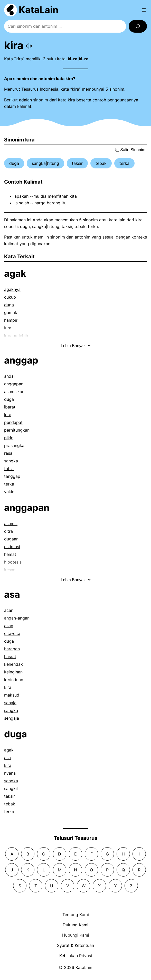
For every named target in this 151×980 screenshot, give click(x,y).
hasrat (10, 656)
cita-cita (12, 633)
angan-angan (17, 618)
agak (15, 273)
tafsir (9, 469)
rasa (8, 453)
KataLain (39, 10)
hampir (11, 320)
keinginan (13, 672)
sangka (11, 461)
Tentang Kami (76, 915)
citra (8, 531)
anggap (21, 360)
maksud (12, 695)
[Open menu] (144, 10)
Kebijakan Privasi (76, 956)
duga (14, 163)
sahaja (10, 703)
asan (9, 626)
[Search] (138, 26)
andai (9, 376)
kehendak (13, 664)
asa (12, 594)
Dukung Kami (75, 925)
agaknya (12, 289)
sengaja (12, 718)
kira (8, 415)
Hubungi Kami (76, 935)
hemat (10, 554)
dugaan (11, 539)
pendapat (13, 422)
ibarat (10, 407)
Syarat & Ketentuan (75, 945)
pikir (8, 438)
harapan (12, 649)
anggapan (14, 384)
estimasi (12, 547)
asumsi (11, 524)
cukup (10, 297)
